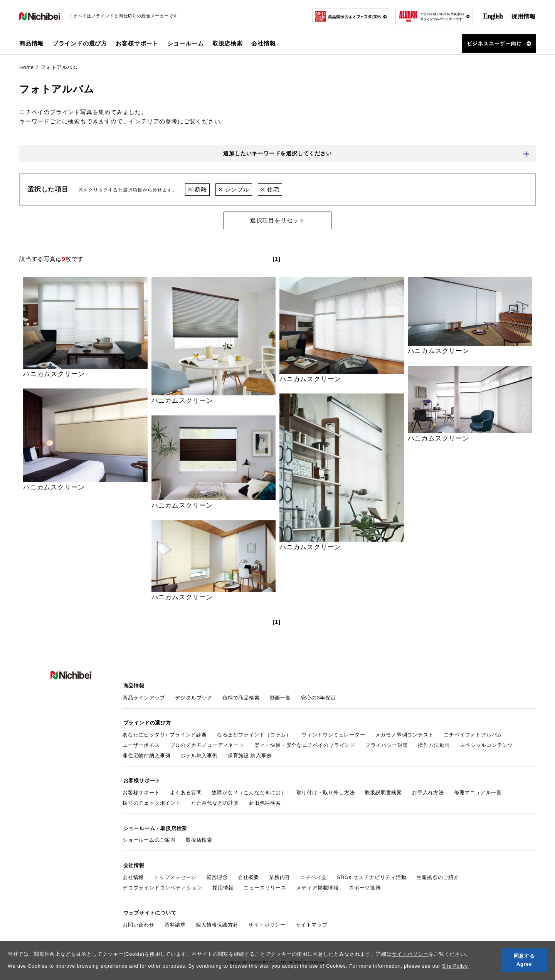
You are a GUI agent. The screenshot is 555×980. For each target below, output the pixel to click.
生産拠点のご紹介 (438, 873)
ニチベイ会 (314, 873)
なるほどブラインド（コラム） (254, 734)
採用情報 (524, 16)
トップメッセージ (175, 873)
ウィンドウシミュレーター (333, 734)
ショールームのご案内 (149, 837)
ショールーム (186, 43)
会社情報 (133, 873)
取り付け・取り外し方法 (326, 790)
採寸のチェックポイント (152, 801)
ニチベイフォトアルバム (473, 734)
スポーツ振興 (365, 883)
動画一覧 (280, 697)
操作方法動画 (434, 744)
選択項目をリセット (277, 221)
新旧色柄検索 (265, 801)
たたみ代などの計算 (215, 801)
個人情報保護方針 (217, 920)
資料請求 (175, 920)
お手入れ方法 (428, 790)
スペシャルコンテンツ (486, 744)
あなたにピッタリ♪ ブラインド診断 (165, 734)
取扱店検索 (228, 43)
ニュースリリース (265, 883)
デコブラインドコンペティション (162, 883)
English (493, 16)
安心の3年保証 (319, 697)
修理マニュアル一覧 (478, 790)
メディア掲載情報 (318, 883)
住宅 (270, 190)
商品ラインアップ (144, 697)
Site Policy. (456, 966)
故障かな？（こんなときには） (249, 790)
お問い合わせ (139, 920)
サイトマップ (312, 920)
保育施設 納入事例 (250, 754)
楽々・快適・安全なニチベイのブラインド (305, 744)
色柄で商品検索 (241, 697)
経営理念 (217, 873)
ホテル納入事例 (199, 754)
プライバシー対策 (387, 744)
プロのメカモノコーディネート (207, 744)
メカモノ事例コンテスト (405, 734)
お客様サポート (141, 790)
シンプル (234, 190)
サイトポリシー (410, 954)
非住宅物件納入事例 (146, 754)
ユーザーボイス (141, 744)
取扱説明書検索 (383, 790)
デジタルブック (194, 697)
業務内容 (280, 873)
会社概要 (248, 873)
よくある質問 (186, 790)
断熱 (197, 190)
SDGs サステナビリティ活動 (372, 873)
